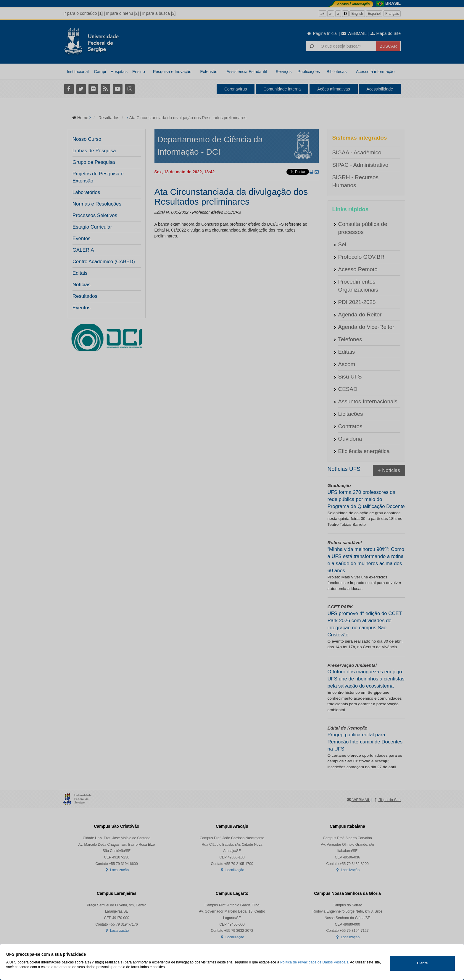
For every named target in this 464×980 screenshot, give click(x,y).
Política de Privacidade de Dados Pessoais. (315, 962)
